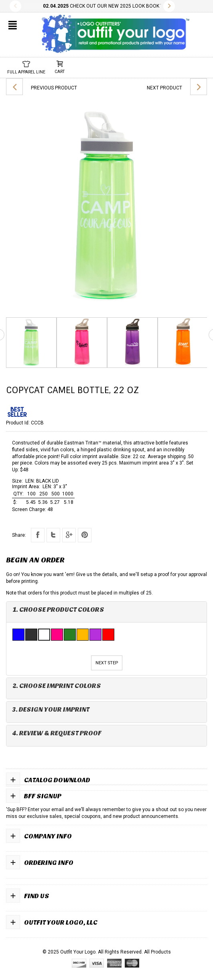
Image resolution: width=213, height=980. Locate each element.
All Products (157, 952)
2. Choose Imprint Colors (57, 686)
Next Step (107, 663)
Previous (15, 6)
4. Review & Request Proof (57, 733)
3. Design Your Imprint (51, 709)
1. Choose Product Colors (58, 610)
